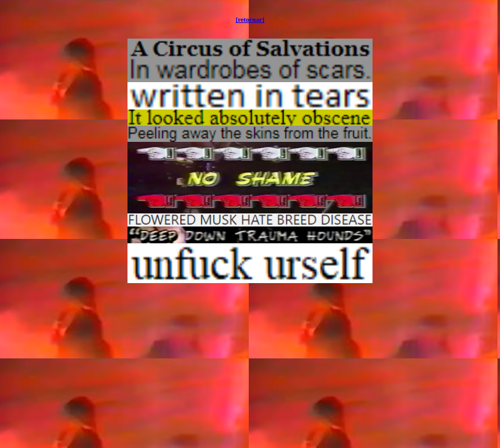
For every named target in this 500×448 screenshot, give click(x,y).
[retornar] (250, 19)
